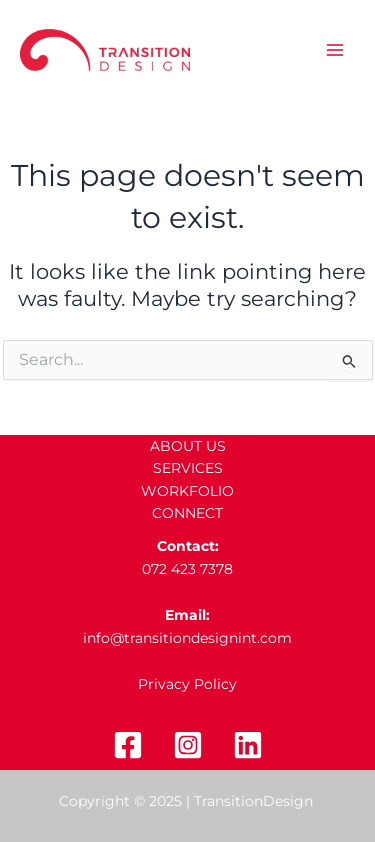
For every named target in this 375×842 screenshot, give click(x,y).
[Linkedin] (248, 745)
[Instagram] (188, 745)
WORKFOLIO (187, 491)
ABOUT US (188, 446)
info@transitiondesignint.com (187, 638)
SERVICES (188, 468)
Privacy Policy (187, 684)
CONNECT (187, 513)
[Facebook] (128, 745)
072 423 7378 (187, 569)
